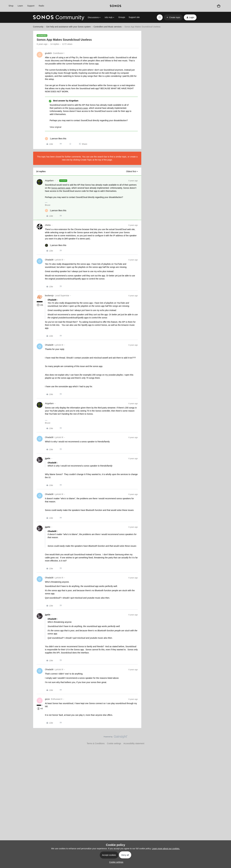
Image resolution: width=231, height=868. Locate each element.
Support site (134, 17)
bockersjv (49, 296)
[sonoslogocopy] (115, 6)
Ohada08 (49, 260)
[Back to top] (225, 739)
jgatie (48, 458)
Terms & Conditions (96, 743)
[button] (173, 17)
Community (38, 27)
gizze (47, 699)
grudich (48, 53)
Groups (122, 17)
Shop (11, 6)
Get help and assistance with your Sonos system (69, 27)
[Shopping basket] (219, 6)
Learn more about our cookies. (166, 849)
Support (31, 6)
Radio (41, 6)
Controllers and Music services (108, 27)
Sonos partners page (78, 108)
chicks (48, 225)
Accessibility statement (134, 743)
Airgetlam (49, 181)
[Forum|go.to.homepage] (59, 17)
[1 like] (56, 139)
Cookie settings (114, 743)
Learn (20, 6)
